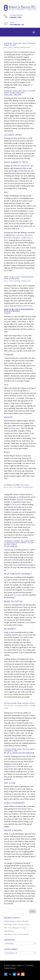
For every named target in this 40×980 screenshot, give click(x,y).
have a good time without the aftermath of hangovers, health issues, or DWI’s (18, 238)
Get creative (18, 595)
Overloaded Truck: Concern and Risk (17, 934)
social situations (16, 505)
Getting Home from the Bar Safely (20, 703)
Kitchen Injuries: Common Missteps (16, 921)
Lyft (28, 794)
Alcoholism (18, 487)
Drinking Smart (25, 47)
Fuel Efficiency (9, 931)
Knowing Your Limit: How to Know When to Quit (20, 44)
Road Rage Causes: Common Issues (17, 924)
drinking (16, 47)
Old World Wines (14, 428)
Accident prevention (22, 706)
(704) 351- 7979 (15, 17)
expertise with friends (25, 306)
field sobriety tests (24, 166)
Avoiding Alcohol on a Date (17, 485)
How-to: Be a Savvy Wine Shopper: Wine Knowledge (19, 278)
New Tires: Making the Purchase (15, 928)
